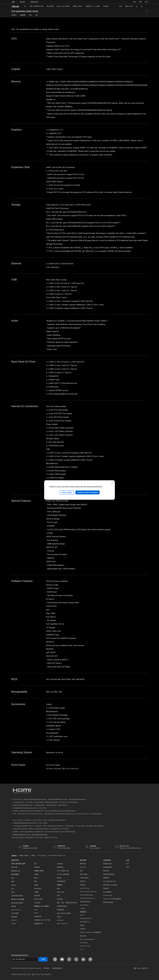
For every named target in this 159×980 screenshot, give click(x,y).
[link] (15, 7)
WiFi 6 (36, 913)
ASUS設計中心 (85, 922)
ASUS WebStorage (86, 895)
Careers (83, 908)
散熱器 (36, 885)
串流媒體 (60, 899)
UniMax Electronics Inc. (88, 898)
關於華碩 (83, 864)
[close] (112, 483)
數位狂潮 (83, 936)
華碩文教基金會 (85, 902)
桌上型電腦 (15, 913)
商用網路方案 (38, 924)
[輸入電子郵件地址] (25, 959)
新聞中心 (83, 881)
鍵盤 (58, 889)
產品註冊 (106, 871)
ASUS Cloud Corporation (88, 892)
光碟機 (36, 892)
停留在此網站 (67, 492)
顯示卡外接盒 (38, 899)
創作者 (13, 885)
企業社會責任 (84, 878)
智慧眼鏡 (37, 867)
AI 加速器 (37, 903)
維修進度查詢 (107, 864)
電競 (13, 892)
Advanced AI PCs (86, 918)
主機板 (36, 874)
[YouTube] (62, 959)
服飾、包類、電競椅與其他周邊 (67, 903)
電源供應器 (38, 889)
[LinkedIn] (83, 959)
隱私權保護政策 (57, 968)
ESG (128, 864)
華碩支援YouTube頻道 (110, 885)
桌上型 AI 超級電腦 (63, 874)
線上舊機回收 (107, 892)
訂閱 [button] (43, 959)
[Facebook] (69, 959)
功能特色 (14, 15)
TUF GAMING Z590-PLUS (25, 12)
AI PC (82, 915)
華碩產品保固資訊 (109, 874)
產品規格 (23, 15)
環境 (134, 2)
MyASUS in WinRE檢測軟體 (112, 899)
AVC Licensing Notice (87, 939)
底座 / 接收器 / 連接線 (64, 913)
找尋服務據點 (107, 867)
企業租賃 (106, 888)
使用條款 (47, 968)
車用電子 (83, 929)
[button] (140, 2)
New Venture (84, 905)
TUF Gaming (42, 856)
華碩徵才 (83, 885)
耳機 (58, 896)
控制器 (59, 917)
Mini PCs (14, 920)
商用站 (82, 925)
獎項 (82, 871)
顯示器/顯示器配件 (17, 903)
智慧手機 (14, 867)
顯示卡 (36, 878)
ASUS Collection (62, 924)
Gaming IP (60, 920)
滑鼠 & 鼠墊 (61, 892)
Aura (82, 949)
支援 (36, 15)
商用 (13, 882)
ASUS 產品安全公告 (110, 881)
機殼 (36, 882)
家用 (13, 878)
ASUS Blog (84, 943)
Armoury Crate (85, 946)
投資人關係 (84, 874)
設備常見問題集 (108, 902)
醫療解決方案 (16, 871)
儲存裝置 (37, 896)
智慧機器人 (60, 867)
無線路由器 (38, 917)
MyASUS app (108, 895)
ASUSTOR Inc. (85, 888)
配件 (36, 864)
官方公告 (83, 867)
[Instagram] (55, 959)
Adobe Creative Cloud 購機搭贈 (91, 932)
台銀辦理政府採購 (17, 896)
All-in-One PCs (16, 910)
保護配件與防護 (62, 906)
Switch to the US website (88, 492)
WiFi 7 (36, 910)
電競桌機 (14, 917)
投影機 (13, 906)
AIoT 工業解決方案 (63, 871)
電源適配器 (60, 910)
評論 (30, 15)
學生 (13, 889)
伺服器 (59, 878)
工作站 (13, 924)
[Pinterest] (90, 959)
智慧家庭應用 (61, 881)
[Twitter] (76, 959)
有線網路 (60, 864)
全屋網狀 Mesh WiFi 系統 (42, 920)
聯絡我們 (106, 878)
